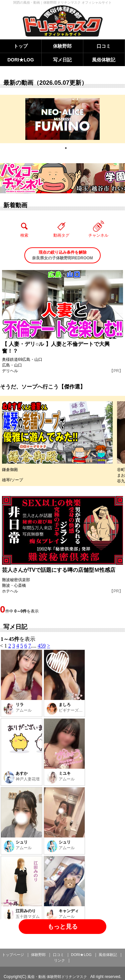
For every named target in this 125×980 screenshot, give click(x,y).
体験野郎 (62, 46)
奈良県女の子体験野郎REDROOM (62, 255)
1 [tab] (66, 148)
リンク (59, 960)
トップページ (13, 955)
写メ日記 (62, 60)
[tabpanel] (62, 119)
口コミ (104, 46)
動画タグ (61, 229)
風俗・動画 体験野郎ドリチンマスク (57, 977)
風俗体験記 (104, 60)
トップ (21, 46)
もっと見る (63, 927)
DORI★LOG (20, 60)
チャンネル (98, 229)
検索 (24, 229)
